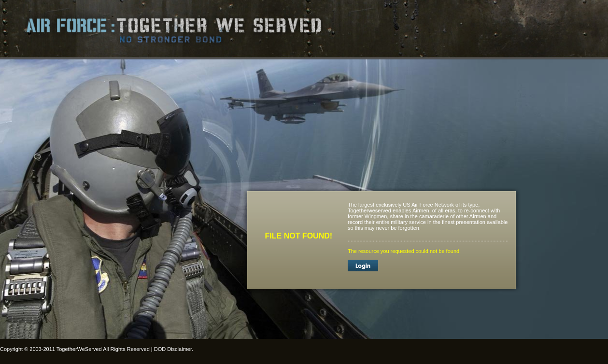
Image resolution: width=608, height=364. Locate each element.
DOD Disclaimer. (174, 349)
